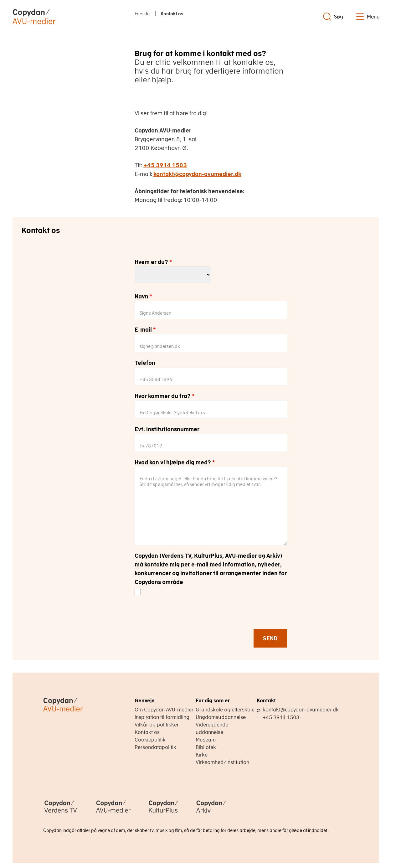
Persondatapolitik (155, 747)
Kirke (202, 755)
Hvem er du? (153, 262)
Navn (144, 296)
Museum (206, 740)
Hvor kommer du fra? (165, 396)
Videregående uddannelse (212, 728)
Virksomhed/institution (222, 762)
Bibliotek (206, 747)
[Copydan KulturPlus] (163, 813)
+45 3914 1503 (165, 165)
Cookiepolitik (150, 740)
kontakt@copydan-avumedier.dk (197, 174)
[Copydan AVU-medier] (113, 813)
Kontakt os (147, 732)
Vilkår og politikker (157, 725)
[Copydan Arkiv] (211, 813)
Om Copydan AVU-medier (164, 710)
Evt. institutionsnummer (167, 429)
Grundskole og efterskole (225, 710)
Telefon (145, 363)
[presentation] (182, 616)
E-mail (145, 330)
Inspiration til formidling (162, 717)
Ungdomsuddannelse (221, 717)
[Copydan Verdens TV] (61, 813)
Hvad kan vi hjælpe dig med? (175, 462)
